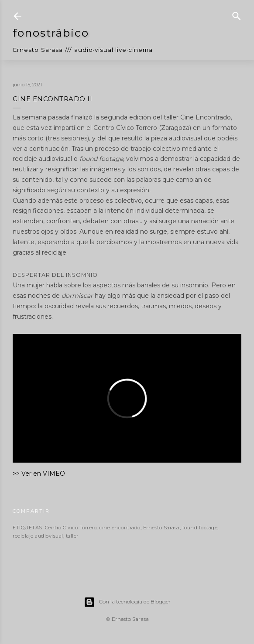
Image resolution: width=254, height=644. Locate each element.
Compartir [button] (31, 511)
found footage (200, 528)
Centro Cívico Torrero (71, 528)
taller (72, 536)
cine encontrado (120, 528)
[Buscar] (237, 14)
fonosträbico (51, 33)
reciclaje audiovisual (38, 536)
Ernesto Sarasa (161, 528)
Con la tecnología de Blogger (127, 602)
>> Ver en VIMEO (39, 474)
